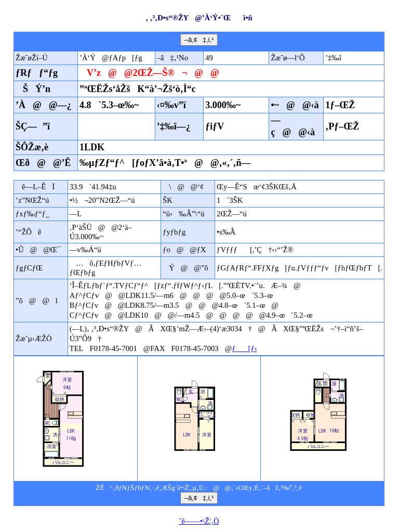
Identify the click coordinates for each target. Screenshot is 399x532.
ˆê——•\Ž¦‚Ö (199, 521)
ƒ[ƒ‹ (244, 348)
